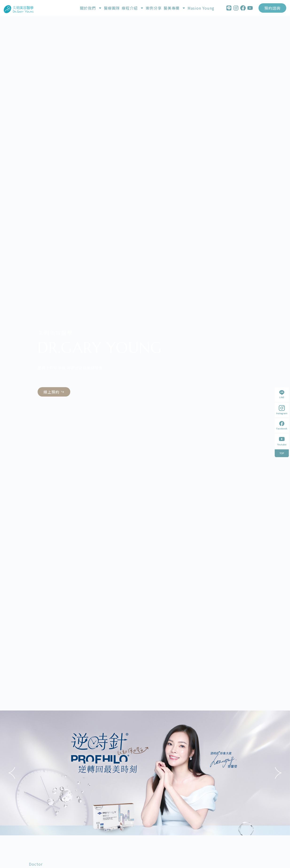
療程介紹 (133, 8)
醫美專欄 (175, 8)
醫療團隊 (112, 8)
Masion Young (201, 8)
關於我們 (91, 8)
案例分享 (154, 8)
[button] (12, 773)
